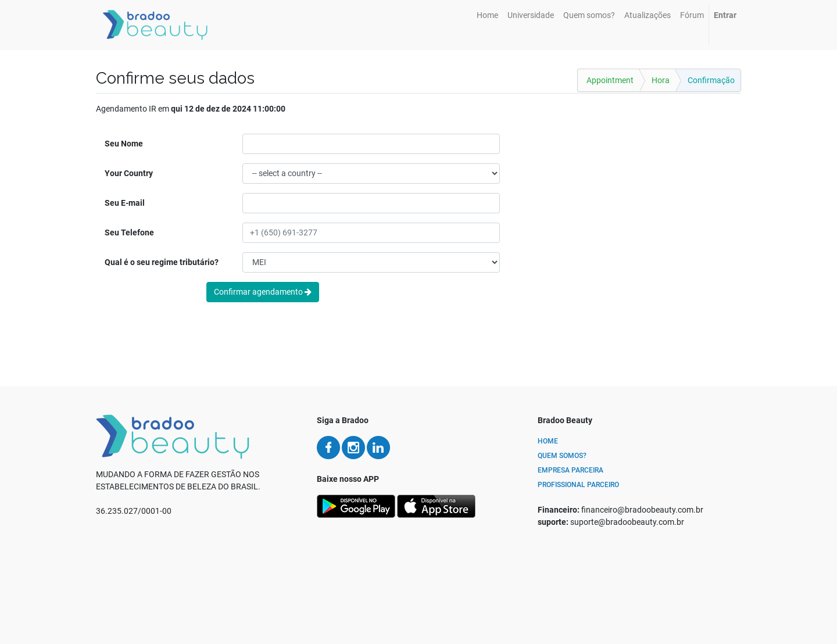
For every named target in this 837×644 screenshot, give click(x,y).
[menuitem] (487, 15)
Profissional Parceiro (578, 485)
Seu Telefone (129, 232)
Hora (661, 80)
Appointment (610, 80)
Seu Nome (124, 144)
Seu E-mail (125, 203)
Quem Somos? (562, 456)
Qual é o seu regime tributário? (162, 262)
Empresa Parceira (570, 470)
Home (548, 441)
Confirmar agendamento (263, 292)
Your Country (129, 173)
